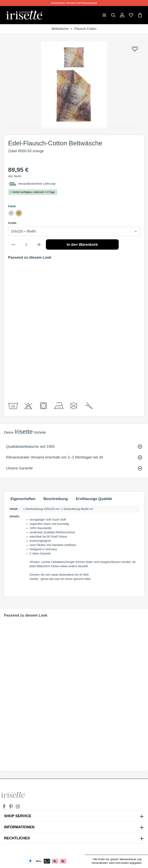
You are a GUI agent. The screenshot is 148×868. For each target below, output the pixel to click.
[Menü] (104, 15)
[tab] (56, 499)
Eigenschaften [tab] (23, 499)
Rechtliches (17, 838)
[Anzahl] (26, 245)
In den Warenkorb (82, 244)
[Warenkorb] (140, 15)
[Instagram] (18, 808)
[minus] (13, 245)
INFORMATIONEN (19, 827)
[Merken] (135, 49)
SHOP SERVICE (18, 816)
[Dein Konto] (122, 15)
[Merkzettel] (131, 15)
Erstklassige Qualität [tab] (94, 499)
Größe (12, 223)
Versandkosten (100, 863)
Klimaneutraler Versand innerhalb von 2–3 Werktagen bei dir (55, 457)
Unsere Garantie (19, 468)
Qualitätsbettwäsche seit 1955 (30, 447)
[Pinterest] (11, 808)
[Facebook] (4, 808)
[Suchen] (113, 15)
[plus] (39, 245)
